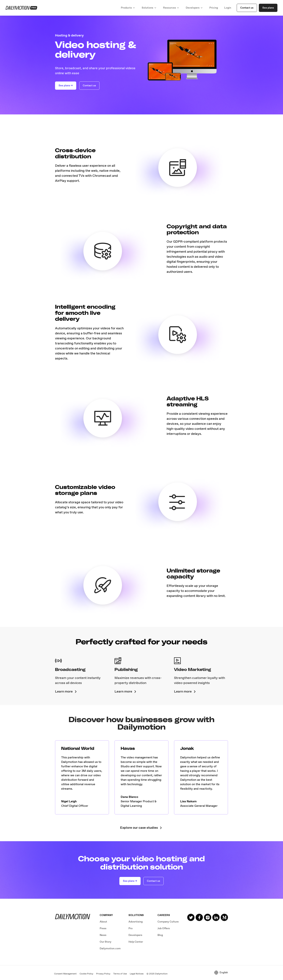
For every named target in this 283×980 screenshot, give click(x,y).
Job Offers (164, 928)
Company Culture (168, 922)
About (103, 922)
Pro (131, 928)
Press (103, 928)
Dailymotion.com (110, 949)
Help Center (136, 942)
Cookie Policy (86, 974)
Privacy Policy (103, 974)
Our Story (106, 942)
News (103, 935)
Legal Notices (137, 974)
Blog (160, 935)
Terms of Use (120, 974)
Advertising (136, 922)
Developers (135, 935)
